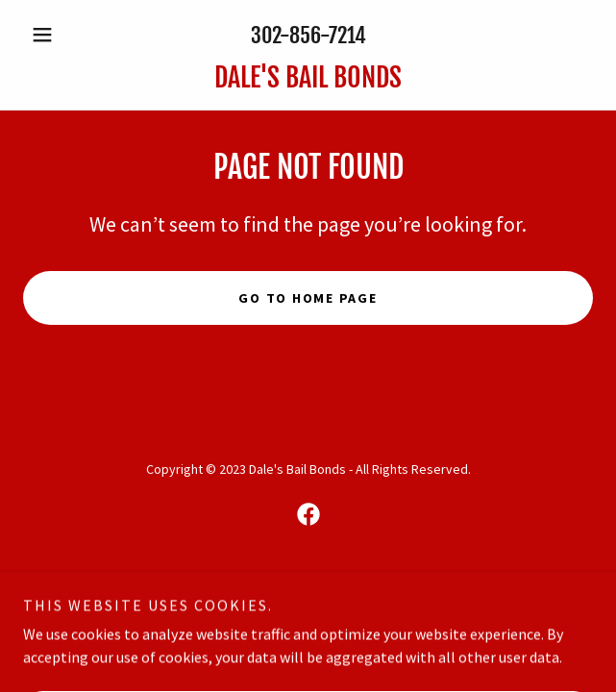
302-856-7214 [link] (308, 35)
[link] (308, 78)
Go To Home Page (308, 298)
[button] (66, 35)
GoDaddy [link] (345, 581)
